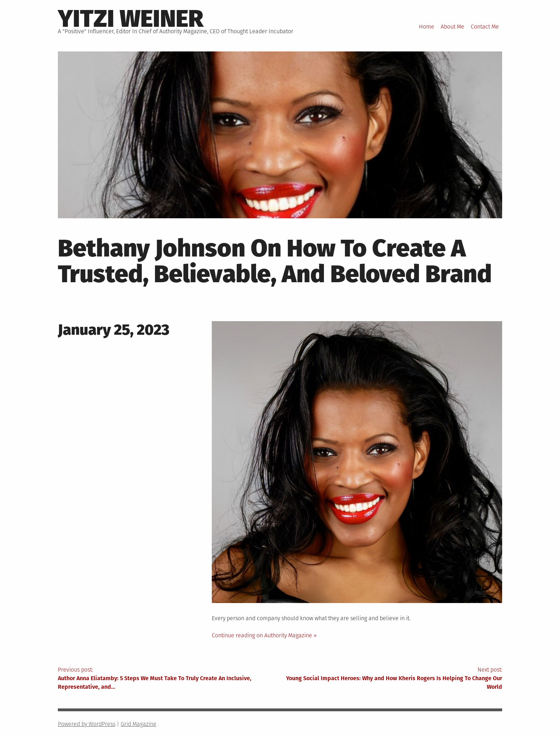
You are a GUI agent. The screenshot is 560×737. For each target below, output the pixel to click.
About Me (452, 27)
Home (427, 27)
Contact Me (485, 27)
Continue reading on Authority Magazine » (264, 635)
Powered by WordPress (87, 724)
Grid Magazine (139, 724)
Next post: (391, 679)
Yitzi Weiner (131, 19)
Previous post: (169, 679)
